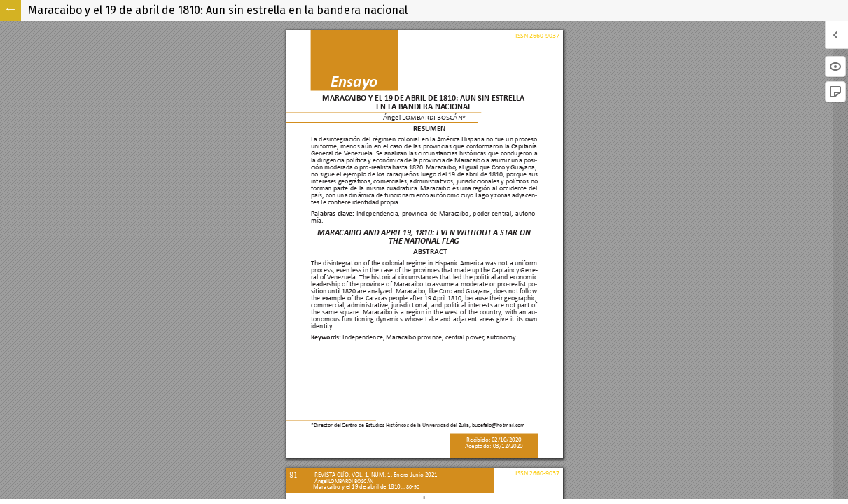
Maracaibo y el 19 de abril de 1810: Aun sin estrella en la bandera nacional (218, 10)
